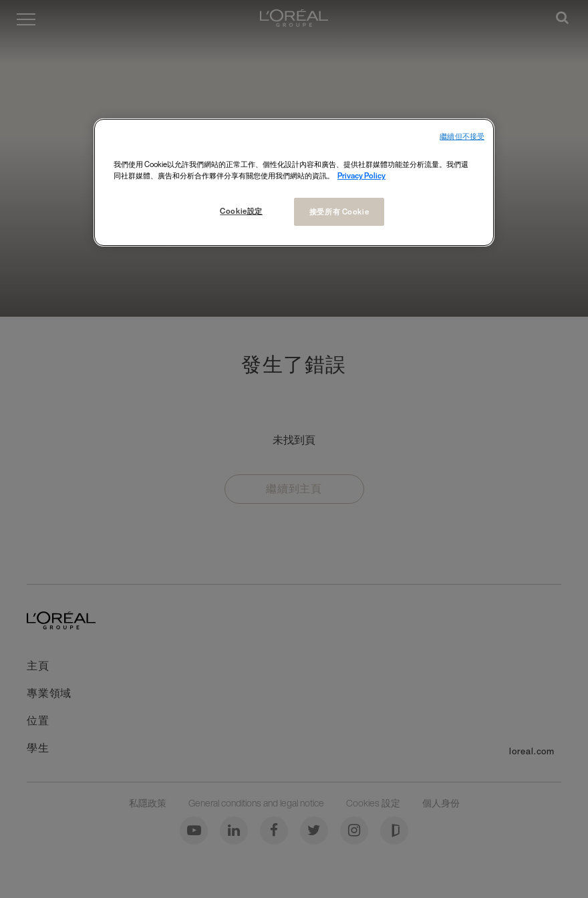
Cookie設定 (241, 211)
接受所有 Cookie (339, 211)
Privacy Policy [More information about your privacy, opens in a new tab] (361, 175)
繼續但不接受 (462, 137)
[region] (294, 182)
